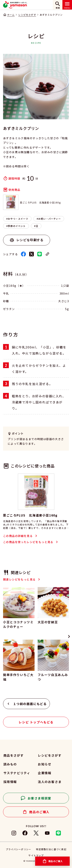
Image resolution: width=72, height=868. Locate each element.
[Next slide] (69, 636)
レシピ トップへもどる (36, 722)
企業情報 (45, 773)
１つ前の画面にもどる (30, 704)
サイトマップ (36, 855)
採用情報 (10, 782)
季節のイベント (17, 226)
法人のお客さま (50, 782)
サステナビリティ (17, 773)
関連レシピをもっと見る (19, 579)
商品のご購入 (39, 812)
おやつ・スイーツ (18, 219)
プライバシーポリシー (18, 849)
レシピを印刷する (30, 240)
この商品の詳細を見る (18, 536)
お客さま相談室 (39, 798)
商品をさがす (14, 755)
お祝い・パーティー (50, 219)
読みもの (10, 764)
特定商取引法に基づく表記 (51, 849)
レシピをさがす (27, 15)
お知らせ (45, 764)
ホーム (11, 15)
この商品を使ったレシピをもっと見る (28, 542)
